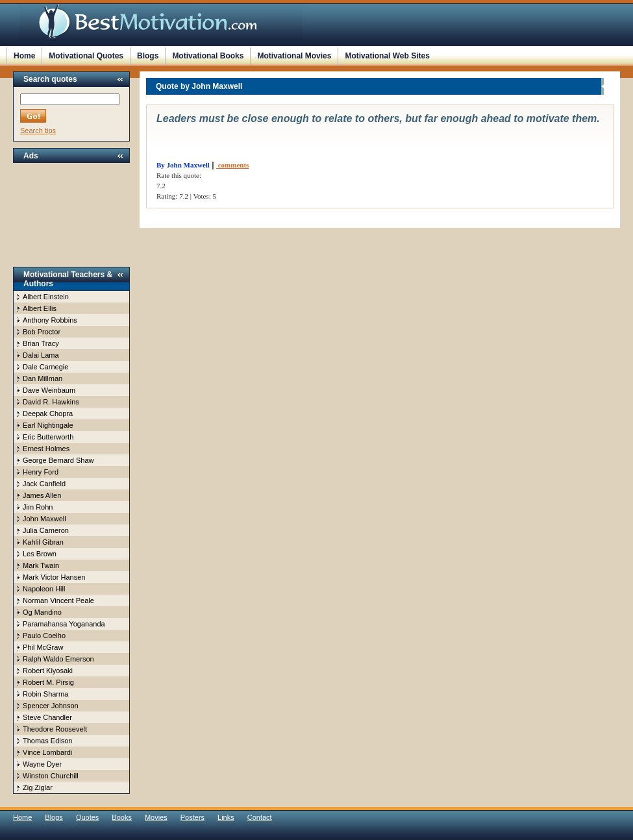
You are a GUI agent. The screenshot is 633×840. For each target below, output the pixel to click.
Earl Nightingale (48, 425)
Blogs (148, 56)
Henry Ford (41, 472)
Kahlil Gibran (43, 542)
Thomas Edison (47, 741)
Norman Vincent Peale (58, 600)
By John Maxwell (183, 165)
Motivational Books (208, 56)
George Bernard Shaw (58, 460)
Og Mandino (42, 612)
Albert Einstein (46, 297)
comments (232, 165)
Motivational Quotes (86, 56)
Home (24, 56)
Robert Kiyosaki (48, 671)
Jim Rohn (38, 507)
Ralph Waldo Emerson (58, 659)
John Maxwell (44, 519)
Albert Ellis (40, 308)
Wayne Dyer (42, 764)
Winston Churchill (51, 776)
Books (122, 817)
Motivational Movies (294, 56)
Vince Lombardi (47, 752)
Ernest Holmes (46, 449)
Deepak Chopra (48, 414)
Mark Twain (41, 565)
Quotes (87, 817)
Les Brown (40, 554)
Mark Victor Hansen (54, 577)
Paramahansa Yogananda (64, 624)
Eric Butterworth (48, 437)
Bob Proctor (42, 332)
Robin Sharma (45, 694)
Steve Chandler (47, 717)
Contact (260, 817)
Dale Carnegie (45, 367)
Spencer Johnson (51, 706)
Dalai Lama (41, 355)
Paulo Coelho (44, 636)
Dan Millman (43, 378)
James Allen (42, 495)
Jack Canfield (44, 484)
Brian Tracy (41, 343)
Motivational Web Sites (387, 56)
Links (226, 817)
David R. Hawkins (51, 402)
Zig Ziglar (38, 787)
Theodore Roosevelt (55, 729)
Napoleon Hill (44, 589)
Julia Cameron (46, 530)
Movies (156, 817)
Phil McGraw (43, 647)
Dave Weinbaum (49, 390)
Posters (192, 817)
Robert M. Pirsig (48, 682)
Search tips (38, 130)
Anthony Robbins (50, 320)
